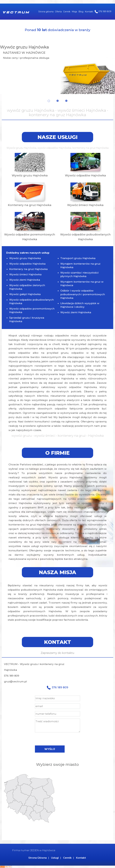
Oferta (58, 12)
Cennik (67, 12)
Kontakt (89, 12)
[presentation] (57, 738)
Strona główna (46, 12)
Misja (74, 12)
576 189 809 (103, 12)
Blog (81, 12)
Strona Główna (38, 858)
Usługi (55, 858)
